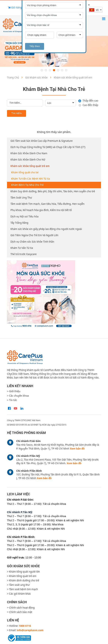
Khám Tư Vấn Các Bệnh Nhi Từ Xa (31, 179)
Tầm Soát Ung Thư (21, 198)
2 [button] (46, 70)
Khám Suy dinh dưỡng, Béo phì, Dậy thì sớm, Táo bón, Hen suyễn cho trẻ (53, 191)
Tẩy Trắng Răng (19, 223)
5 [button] (58, 70)
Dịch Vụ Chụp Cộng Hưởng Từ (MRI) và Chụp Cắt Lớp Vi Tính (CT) (48, 147)
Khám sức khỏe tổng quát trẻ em (30, 166)
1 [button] (42, 70)
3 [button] (50, 70)
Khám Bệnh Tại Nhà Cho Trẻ (27, 185)
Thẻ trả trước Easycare (24, 254)
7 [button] (66, 70)
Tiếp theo (35, 46)
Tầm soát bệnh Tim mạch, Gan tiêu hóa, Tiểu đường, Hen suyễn (48, 204)
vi (94, 10)
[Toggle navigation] (104, 19)
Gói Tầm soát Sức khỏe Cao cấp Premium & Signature (42, 141)
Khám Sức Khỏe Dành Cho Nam (29, 153)
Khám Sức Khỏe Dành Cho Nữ (28, 160)
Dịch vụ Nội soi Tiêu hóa (25, 217)
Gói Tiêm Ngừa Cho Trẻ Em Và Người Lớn (34, 235)
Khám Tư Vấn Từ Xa (22, 248)
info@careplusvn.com (30, 630)
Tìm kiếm (17, 113)
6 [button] (62, 70)
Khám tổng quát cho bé (25, 172)
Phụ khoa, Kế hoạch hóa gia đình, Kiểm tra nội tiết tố (41, 210)
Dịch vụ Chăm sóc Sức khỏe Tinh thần (32, 242)
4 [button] (54, 70)
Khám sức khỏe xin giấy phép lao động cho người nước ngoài (46, 229)
